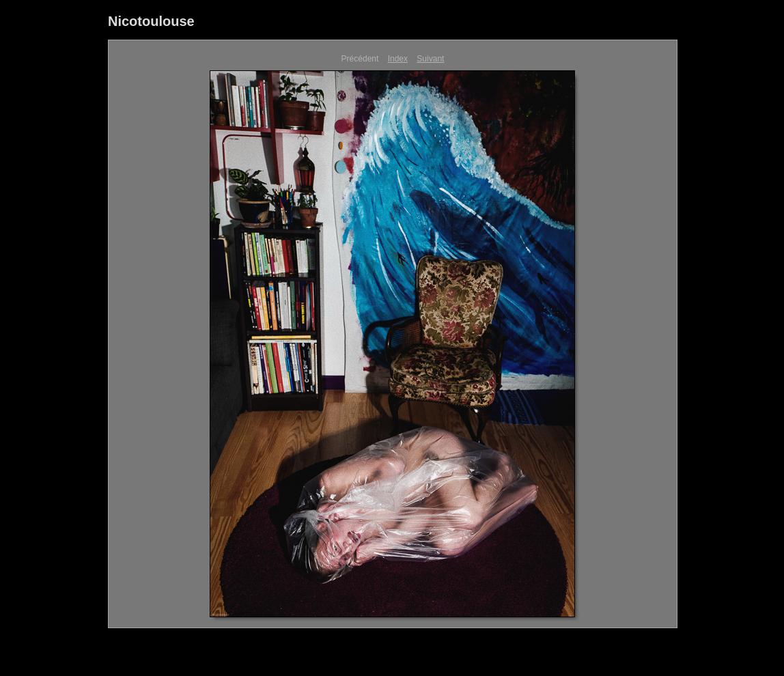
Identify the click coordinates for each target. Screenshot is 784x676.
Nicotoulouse (151, 21)
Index (398, 59)
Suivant (430, 59)
